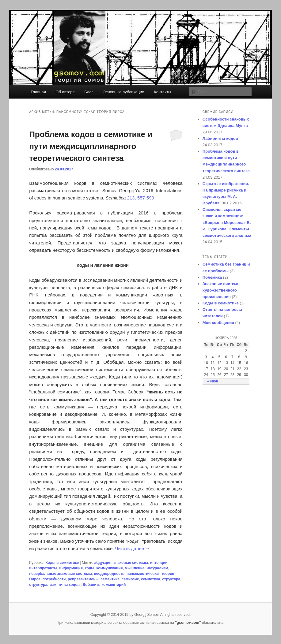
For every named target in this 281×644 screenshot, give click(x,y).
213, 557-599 (140, 198)
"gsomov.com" (188, 623)
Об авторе (65, 92)
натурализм (157, 568)
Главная (38, 92)
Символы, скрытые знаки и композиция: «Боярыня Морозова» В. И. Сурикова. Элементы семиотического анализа (227, 222)
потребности (54, 579)
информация (71, 568)
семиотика (150, 579)
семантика (110, 579)
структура (171, 579)
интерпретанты (43, 568)
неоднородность (109, 574)
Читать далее (133, 548)
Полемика (212, 277)
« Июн (213, 381)
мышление (135, 568)
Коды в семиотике (62, 563)
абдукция (103, 563)
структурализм (43, 585)
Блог (89, 92)
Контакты (162, 92)
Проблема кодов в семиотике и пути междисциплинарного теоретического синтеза (91, 146)
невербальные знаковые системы (61, 574)
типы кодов (69, 585)
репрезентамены (83, 579)
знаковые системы (131, 563)
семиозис (130, 579)
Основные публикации (123, 92)
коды (90, 568)
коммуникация (109, 568)
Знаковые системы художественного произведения (222, 290)
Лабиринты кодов (220, 138)
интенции (159, 563)
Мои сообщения (218, 323)
